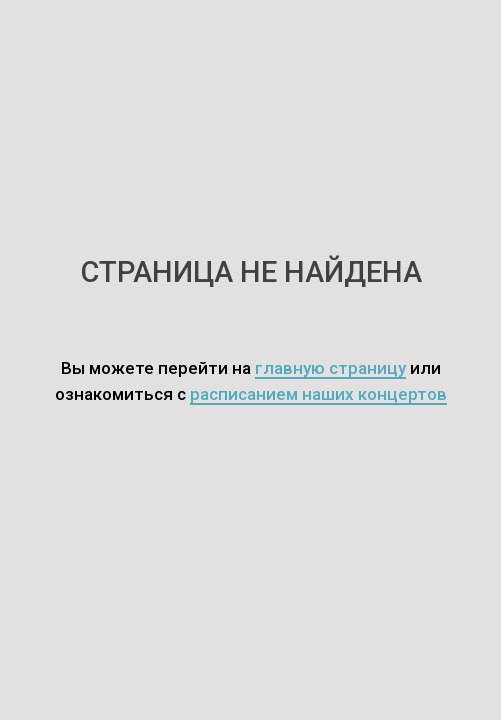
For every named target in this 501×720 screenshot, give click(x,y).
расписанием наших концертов (318, 394)
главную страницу (330, 368)
